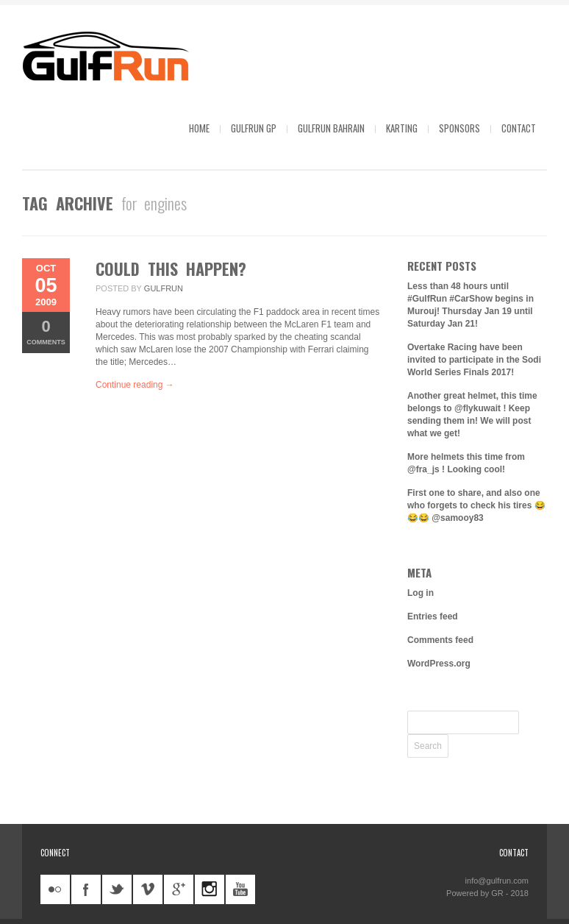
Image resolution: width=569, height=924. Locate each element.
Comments (46, 331)
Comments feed (440, 640)
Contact (519, 128)
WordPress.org (439, 664)
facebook (86, 889)
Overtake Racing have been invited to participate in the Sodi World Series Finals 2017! (474, 360)
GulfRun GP (254, 128)
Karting (402, 128)
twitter (117, 889)
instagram (210, 889)
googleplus (179, 889)
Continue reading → (135, 385)
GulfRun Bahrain (331, 128)
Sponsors (459, 128)
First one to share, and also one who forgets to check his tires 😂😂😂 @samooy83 (476, 505)
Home (199, 128)
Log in (421, 593)
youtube (240, 889)
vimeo (148, 889)
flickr (55, 889)
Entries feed (433, 616)
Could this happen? (171, 269)
